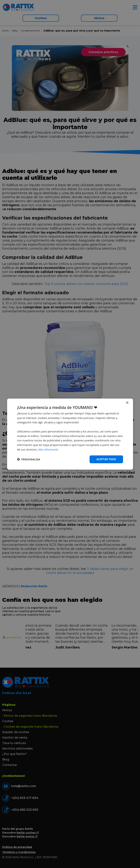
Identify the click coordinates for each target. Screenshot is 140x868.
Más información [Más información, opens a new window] (49, 449)
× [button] (127, 403)
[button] (28, 459)
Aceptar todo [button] (106, 459)
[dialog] (70, 434)
